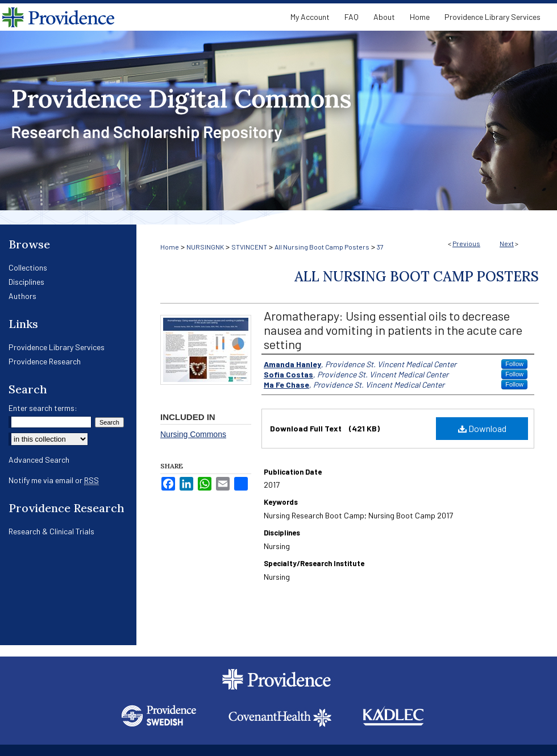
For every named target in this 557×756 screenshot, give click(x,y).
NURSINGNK (205, 247)
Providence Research (45, 361)
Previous (466, 243)
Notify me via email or (54, 480)
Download (482, 428)
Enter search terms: (43, 408)
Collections (28, 267)
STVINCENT (249, 247)
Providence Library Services (57, 347)
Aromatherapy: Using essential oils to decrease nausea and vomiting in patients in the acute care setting (393, 330)
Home (170, 247)
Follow (514, 364)
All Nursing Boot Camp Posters (322, 247)
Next (507, 243)
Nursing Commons (193, 434)
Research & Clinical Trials (51, 531)
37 (380, 247)
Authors (22, 296)
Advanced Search (39, 460)
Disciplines (26, 282)
